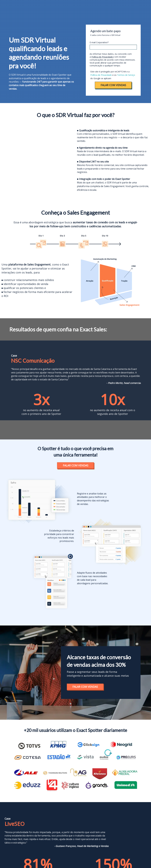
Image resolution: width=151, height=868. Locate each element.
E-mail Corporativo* (99, 42)
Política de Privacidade (102, 57)
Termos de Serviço (126, 75)
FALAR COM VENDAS (113, 85)
